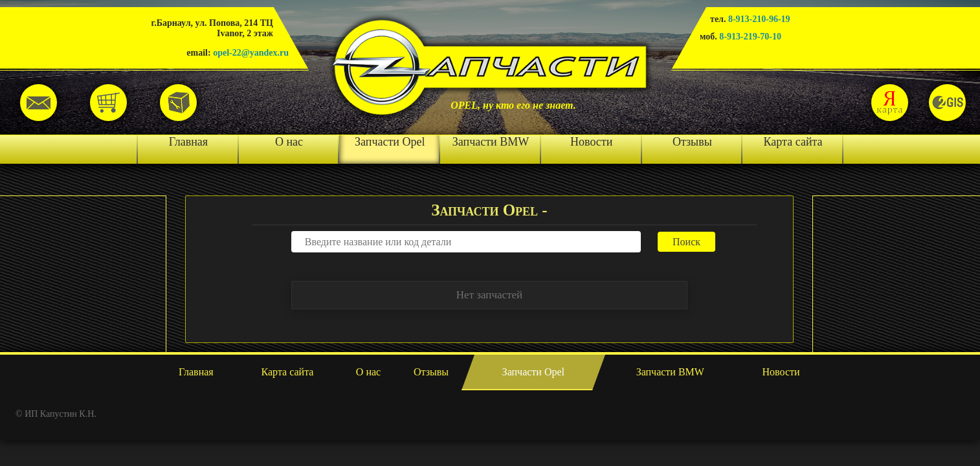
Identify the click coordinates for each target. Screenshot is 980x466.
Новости (591, 142)
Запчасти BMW (491, 142)
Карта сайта (793, 142)
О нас (289, 142)
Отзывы (692, 142)
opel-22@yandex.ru (251, 53)
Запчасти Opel (390, 142)
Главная (188, 142)
